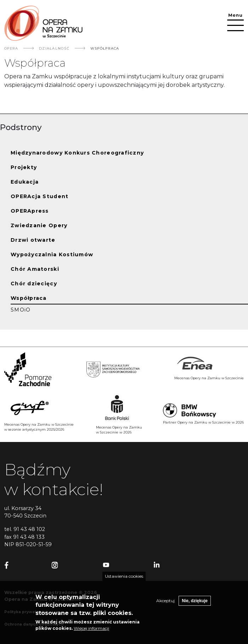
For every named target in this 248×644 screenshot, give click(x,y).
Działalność (54, 48)
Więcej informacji (91, 630)
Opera (11, 48)
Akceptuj (165, 602)
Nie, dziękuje (195, 603)
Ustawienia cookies (124, 578)
